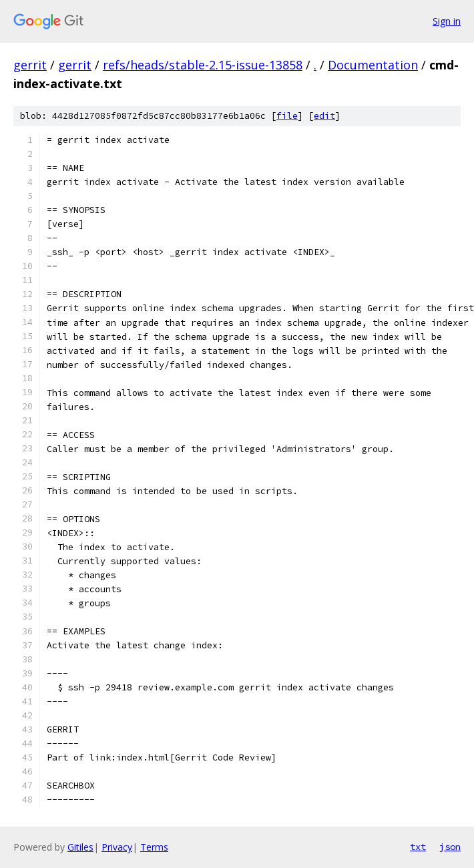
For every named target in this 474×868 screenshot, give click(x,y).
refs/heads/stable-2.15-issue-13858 (203, 65)
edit (324, 116)
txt (418, 847)
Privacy (117, 847)
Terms (154, 847)
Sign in (447, 21)
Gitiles (80, 847)
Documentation (373, 65)
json (450, 847)
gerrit (30, 65)
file (287, 116)
